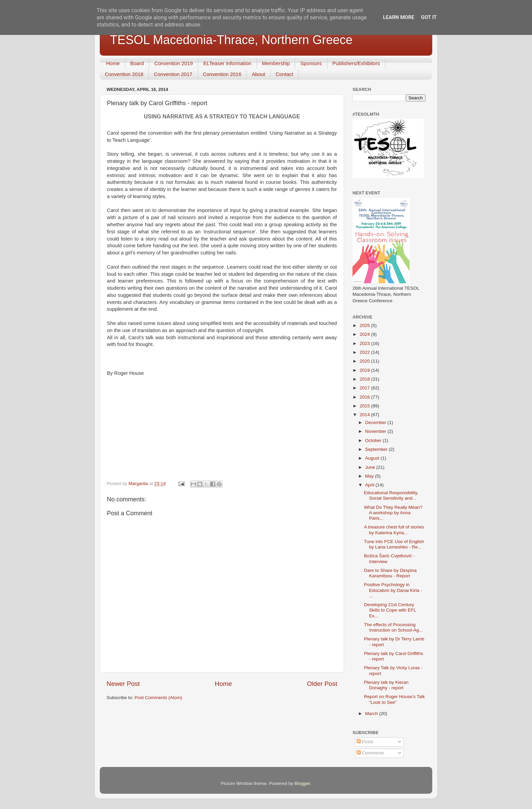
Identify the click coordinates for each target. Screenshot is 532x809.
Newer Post (123, 684)
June (371, 467)
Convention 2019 (174, 63)
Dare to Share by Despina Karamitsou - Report (390, 573)
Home (113, 63)
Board (137, 63)
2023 (365, 343)
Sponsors (311, 63)
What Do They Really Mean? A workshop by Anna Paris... (393, 513)
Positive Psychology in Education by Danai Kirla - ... (393, 590)
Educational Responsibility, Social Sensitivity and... (391, 495)
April (370, 485)
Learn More (399, 17)
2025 (365, 325)
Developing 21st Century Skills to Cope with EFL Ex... (390, 610)
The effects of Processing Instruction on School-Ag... (393, 627)
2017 (365, 388)
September (377, 449)
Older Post (322, 684)
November (376, 431)
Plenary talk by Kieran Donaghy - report (386, 685)
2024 (365, 334)
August (373, 458)
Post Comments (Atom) (158, 698)
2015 (365, 406)
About (258, 74)
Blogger (302, 783)
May (370, 476)
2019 (365, 370)
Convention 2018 (124, 74)
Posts (365, 742)
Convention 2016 (222, 74)
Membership (276, 63)
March (372, 714)
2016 (365, 397)
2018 (365, 379)
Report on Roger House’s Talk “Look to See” (395, 699)
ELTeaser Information (227, 63)
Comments (370, 753)
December (376, 422)
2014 (365, 415)
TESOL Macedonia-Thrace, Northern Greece (231, 40)
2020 (365, 361)
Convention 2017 (173, 74)
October (374, 440)
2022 (365, 352)
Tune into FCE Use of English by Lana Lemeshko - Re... (394, 544)
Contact (285, 74)
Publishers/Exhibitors (356, 63)
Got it (429, 17)
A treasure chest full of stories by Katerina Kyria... (394, 530)
